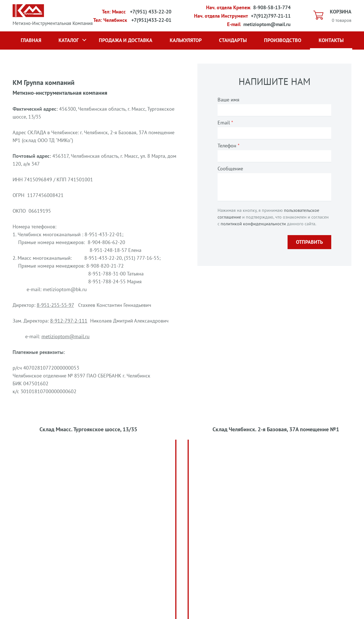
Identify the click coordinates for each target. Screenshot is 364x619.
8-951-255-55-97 (55, 305)
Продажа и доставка (126, 40)
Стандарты (233, 40)
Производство (283, 40)
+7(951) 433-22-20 (151, 12)
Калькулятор (186, 40)
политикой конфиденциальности (253, 224)
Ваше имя (228, 100)
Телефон (228, 146)
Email (225, 123)
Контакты (331, 40)
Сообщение (230, 169)
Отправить (309, 242)
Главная (31, 40)
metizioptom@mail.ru (267, 24)
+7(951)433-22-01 (151, 20)
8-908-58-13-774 (272, 7)
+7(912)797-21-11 (271, 16)
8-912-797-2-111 (69, 321)
